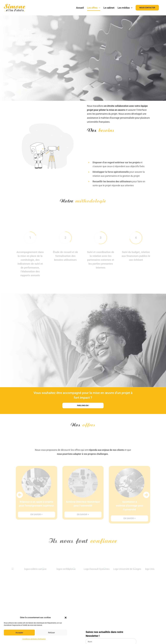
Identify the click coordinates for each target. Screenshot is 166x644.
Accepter (19, 633)
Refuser (52, 633)
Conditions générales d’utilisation (34, 639)
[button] (66, 618)
